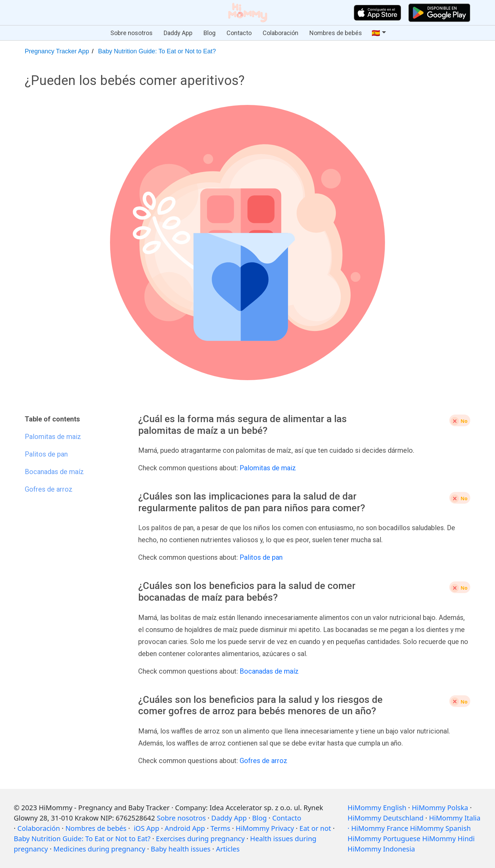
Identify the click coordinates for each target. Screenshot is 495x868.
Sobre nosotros (131, 33)
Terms (220, 828)
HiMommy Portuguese (384, 839)
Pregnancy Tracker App (57, 51)
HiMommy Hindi (448, 839)
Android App (185, 828)
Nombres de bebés (336, 33)
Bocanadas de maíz (269, 671)
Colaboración (280, 33)
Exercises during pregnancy (200, 839)
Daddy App (178, 33)
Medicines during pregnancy (99, 849)
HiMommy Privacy (265, 828)
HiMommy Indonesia (381, 849)
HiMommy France (380, 828)
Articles (228, 849)
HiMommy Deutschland (386, 818)
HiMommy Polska (440, 808)
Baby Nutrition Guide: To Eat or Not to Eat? (157, 51)
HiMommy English (377, 808)
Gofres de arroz (263, 761)
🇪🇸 (376, 33)
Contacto (239, 33)
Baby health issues (181, 849)
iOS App (146, 828)
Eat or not (315, 828)
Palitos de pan (261, 557)
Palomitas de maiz (268, 468)
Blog (210, 33)
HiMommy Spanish (441, 828)
